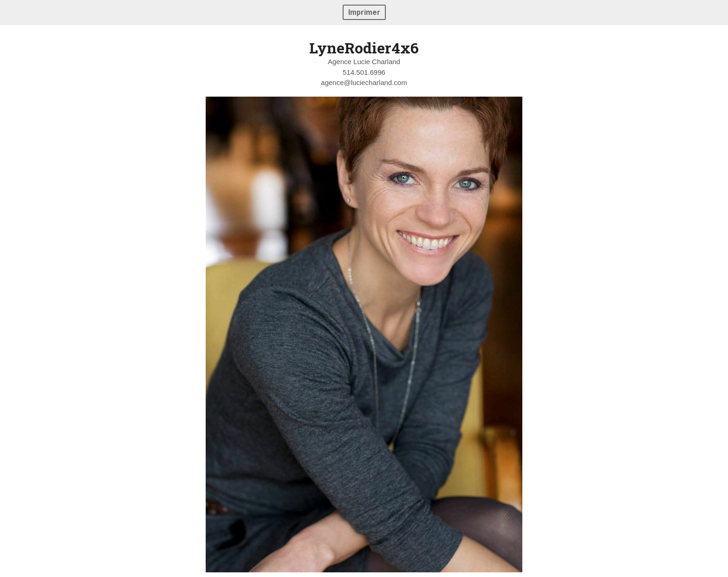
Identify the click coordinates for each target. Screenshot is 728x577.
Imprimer (364, 12)
